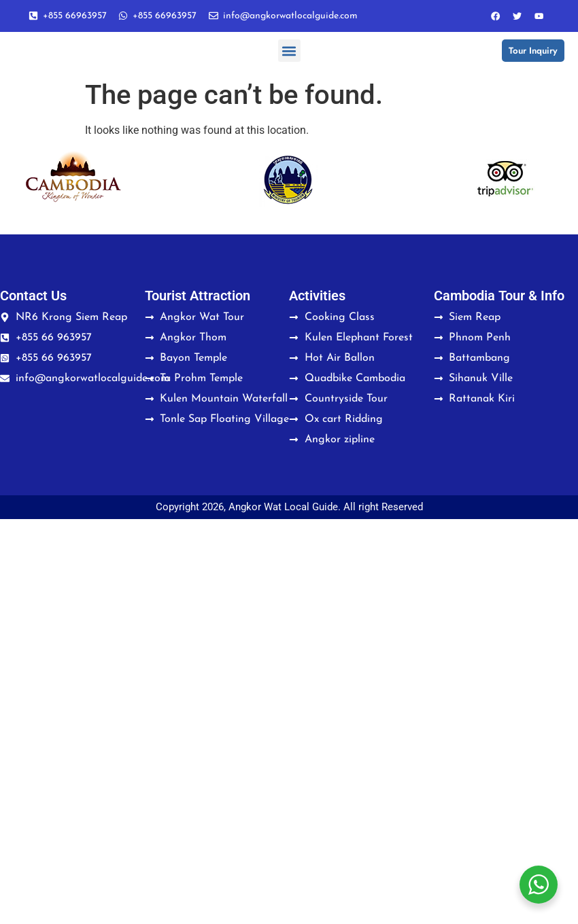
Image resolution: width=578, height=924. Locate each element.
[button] (289, 55)
